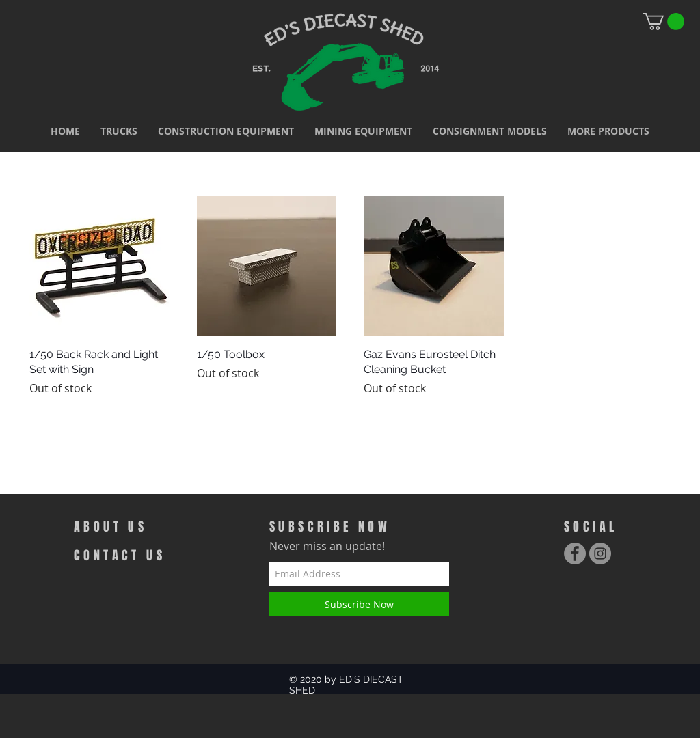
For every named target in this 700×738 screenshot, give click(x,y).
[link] (663, 22)
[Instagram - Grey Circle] (600, 553)
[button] (119, 131)
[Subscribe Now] (359, 604)
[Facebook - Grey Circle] (575, 553)
